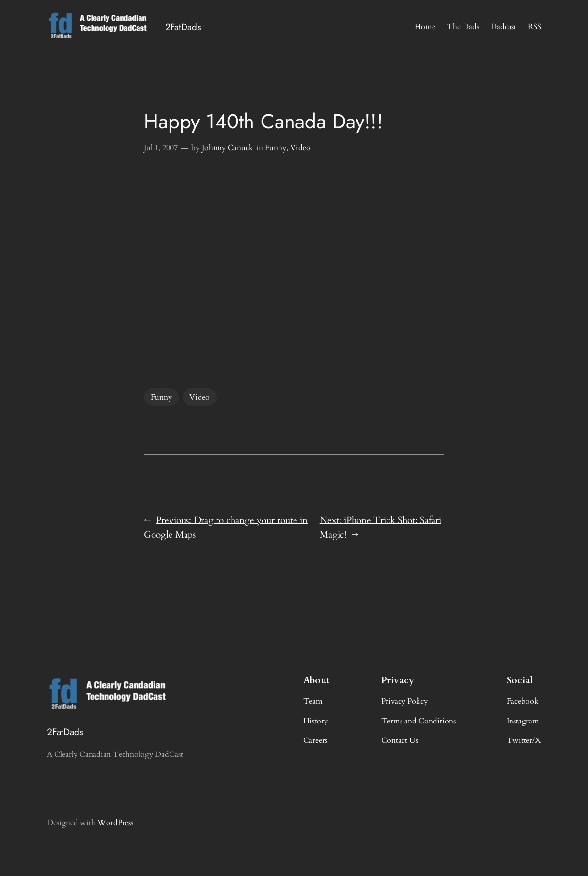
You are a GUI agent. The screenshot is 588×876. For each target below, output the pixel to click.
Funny (276, 148)
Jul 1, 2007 (161, 148)
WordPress (115, 823)
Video (300, 148)
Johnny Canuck (228, 148)
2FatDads (183, 27)
